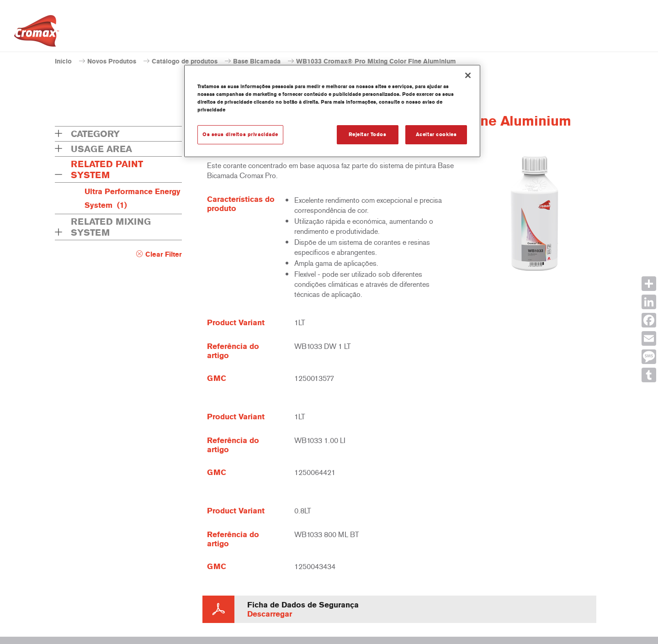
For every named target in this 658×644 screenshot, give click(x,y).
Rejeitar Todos (368, 134)
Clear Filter (164, 254)
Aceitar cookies (436, 134)
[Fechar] (468, 75)
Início (63, 61)
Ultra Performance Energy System (133, 198)
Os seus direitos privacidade (240, 134)
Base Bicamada (257, 61)
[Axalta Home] (37, 33)
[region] (332, 111)
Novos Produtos (112, 61)
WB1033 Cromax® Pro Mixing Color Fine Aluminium (376, 61)
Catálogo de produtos (185, 61)
